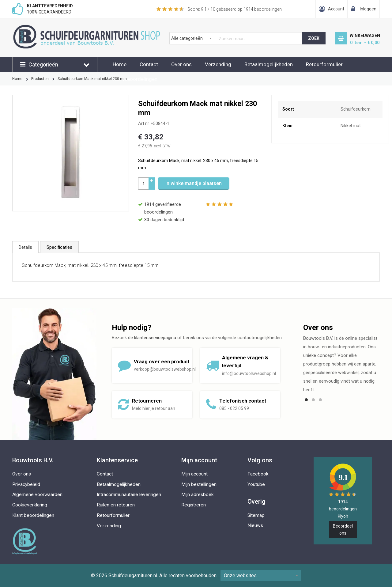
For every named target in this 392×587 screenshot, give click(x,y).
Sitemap (256, 515)
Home (120, 64)
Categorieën (43, 64)
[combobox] (236, 38)
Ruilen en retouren (116, 505)
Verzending (218, 64)
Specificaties (59, 247)
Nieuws (255, 525)
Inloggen (368, 9)
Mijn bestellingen (199, 484)
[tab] (25, 247)
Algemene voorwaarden (37, 494)
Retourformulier (324, 64)
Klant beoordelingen (33, 515)
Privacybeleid (26, 484)
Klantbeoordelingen (135, 79)
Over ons (181, 64)
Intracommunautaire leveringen (129, 494)
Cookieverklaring (30, 505)
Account (336, 9)
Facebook (258, 474)
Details (25, 247)
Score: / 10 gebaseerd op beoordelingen (235, 9)
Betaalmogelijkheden (269, 64)
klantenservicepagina (155, 338)
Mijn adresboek (198, 494)
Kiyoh (343, 516)
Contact (149, 64)
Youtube (256, 484)
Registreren (194, 505)
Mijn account (194, 474)
